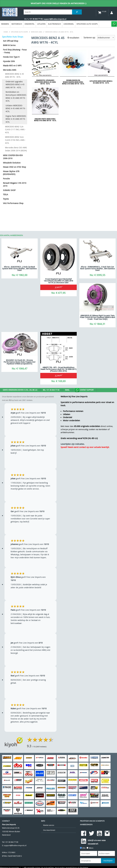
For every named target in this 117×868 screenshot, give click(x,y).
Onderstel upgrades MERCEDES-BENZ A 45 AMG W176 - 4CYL (15, 84)
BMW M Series (9, 45)
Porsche (6, 179)
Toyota (6, 199)
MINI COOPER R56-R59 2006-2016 (13, 157)
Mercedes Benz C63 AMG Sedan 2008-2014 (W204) (16, 149)
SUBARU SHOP (9, 190)
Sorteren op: (99, 38)
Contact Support (84, 390)
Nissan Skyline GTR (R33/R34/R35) (11, 173)
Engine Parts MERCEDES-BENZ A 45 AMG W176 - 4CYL (16, 119)
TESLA (6, 194)
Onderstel (30, 24)
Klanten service (49, 825)
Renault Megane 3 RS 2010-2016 (15, 184)
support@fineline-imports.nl (15, 845)
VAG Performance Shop (13, 203)
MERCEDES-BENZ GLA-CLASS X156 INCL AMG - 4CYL (15, 140)
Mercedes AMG (10, 70)
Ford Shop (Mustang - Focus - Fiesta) (15, 51)
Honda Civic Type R (11, 57)
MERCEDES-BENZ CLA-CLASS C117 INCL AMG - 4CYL (15, 129)
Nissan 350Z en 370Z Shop (14, 167)
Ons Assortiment (49, 830)
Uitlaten (41, 24)
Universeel (69, 24)
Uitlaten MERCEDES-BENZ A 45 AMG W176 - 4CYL (16, 108)
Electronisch (54, 24)
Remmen (5, 24)
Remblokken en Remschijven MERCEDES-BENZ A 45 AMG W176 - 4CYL (16, 96)
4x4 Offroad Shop (11, 41)
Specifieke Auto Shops (87, 24)
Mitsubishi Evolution (12, 163)
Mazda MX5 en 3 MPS (12, 66)
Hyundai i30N (9, 61)
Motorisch (17, 24)
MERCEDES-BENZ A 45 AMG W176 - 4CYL (14, 75)
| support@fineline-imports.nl (54, 19)
